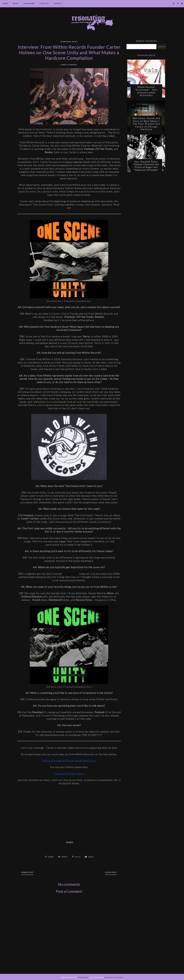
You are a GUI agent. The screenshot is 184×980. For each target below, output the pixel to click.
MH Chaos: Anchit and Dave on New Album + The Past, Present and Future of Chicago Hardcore (146, 126)
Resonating (83, 976)
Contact (58, 4)
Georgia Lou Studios (114, 976)
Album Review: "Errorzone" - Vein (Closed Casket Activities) (146, 92)
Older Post (109, 871)
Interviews (29, 4)
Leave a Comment (69, 65)
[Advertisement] (69, 936)
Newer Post (29, 871)
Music (16, 4)
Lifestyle (44, 4)
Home (5, 4)
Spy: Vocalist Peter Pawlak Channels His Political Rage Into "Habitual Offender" (146, 169)
